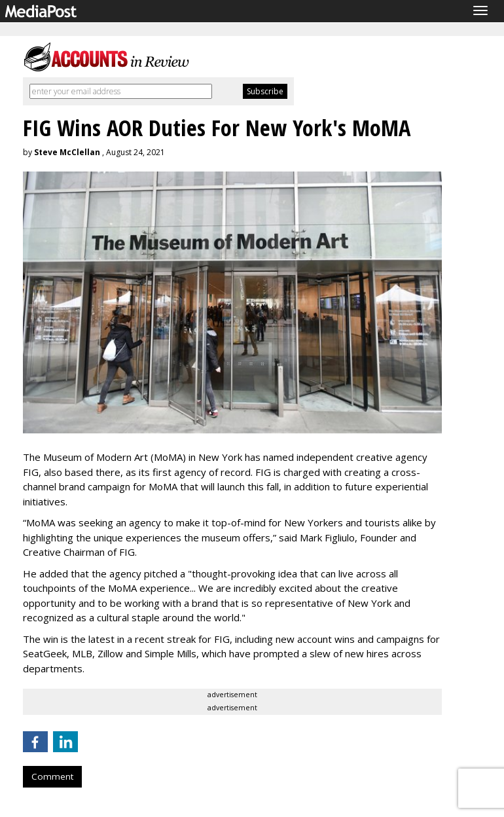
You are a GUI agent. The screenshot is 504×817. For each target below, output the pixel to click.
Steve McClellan (67, 152)
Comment (52, 776)
